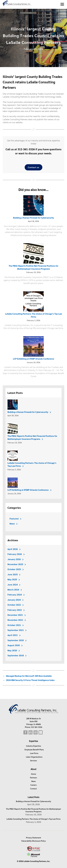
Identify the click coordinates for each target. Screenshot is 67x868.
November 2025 (15, 564)
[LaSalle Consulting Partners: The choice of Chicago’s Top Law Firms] (33, 302)
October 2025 (14, 569)
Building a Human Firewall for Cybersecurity (33, 218)
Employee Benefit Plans (34, 749)
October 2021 (14, 625)
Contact (33, 788)
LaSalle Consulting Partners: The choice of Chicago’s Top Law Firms (33, 315)
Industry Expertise (34, 746)
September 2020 (16, 640)
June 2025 (13, 574)
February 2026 (15, 554)
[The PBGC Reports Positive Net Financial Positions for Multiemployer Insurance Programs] (33, 254)
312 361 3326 (36, 727)
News (12, 524)
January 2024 (14, 600)
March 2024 (13, 590)
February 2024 (15, 595)
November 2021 (15, 620)
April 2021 (13, 635)
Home (33, 774)
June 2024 (13, 585)
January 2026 (14, 559)
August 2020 (14, 645)
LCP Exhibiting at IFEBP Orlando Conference (33, 359)
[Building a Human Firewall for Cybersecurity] (33, 206)
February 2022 (15, 610)
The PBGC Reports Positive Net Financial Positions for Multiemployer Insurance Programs (34, 267)
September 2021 (16, 630)
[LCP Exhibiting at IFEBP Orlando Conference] (33, 347)
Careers (33, 785)
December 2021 (15, 615)
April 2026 (13, 549)
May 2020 (12, 650)
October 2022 (14, 605)
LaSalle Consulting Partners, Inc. (37, 861)
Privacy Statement (33, 838)
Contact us (33, 167)
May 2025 (12, 579)
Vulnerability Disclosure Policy (33, 841)
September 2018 (16, 655)
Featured (14, 519)
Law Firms (34, 753)
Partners (34, 778)
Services (33, 760)
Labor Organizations (34, 757)
